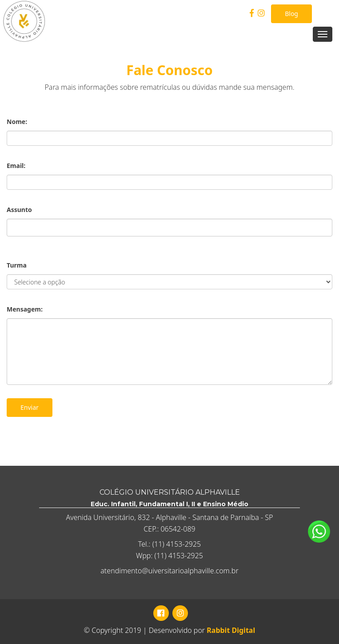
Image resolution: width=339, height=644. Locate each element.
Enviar (30, 407)
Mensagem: (25, 309)
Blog (291, 14)
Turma (17, 265)
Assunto (19, 210)
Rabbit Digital (231, 630)
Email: (16, 166)
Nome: (17, 122)
